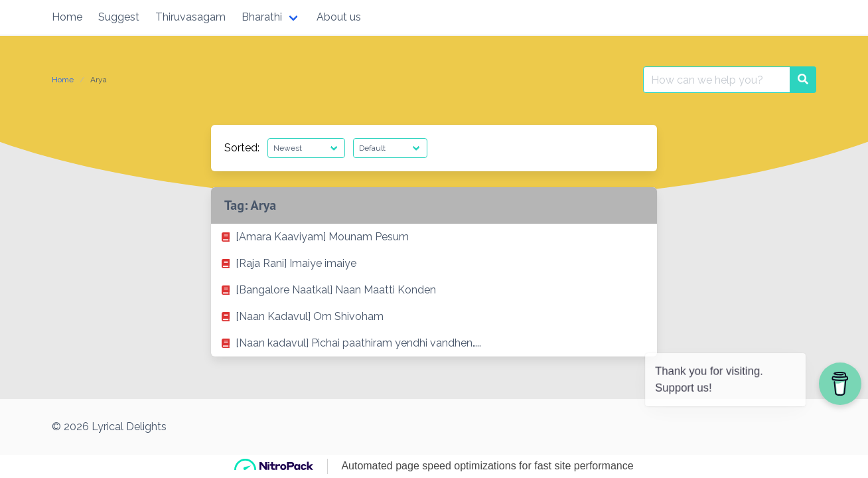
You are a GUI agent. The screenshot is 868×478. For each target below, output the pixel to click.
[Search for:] (717, 80)
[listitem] (434, 237)
